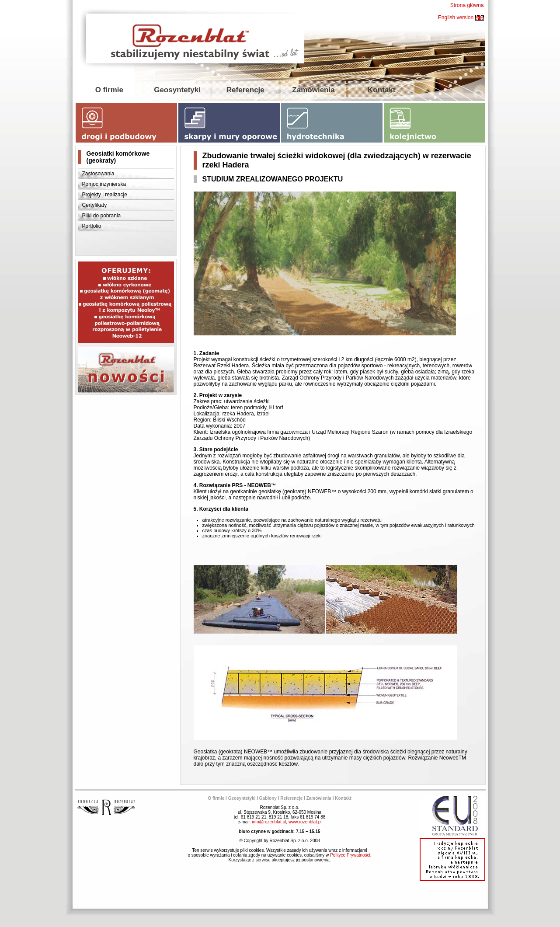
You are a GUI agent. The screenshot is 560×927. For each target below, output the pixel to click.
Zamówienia (313, 90)
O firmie (109, 90)
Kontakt (381, 90)
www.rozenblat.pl (305, 822)
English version (461, 17)
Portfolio (92, 226)
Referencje (245, 90)
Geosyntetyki (177, 90)
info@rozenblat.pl (269, 822)
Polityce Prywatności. (351, 855)
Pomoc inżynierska (104, 184)
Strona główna (467, 5)
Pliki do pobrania (102, 216)
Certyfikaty (95, 205)
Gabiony (268, 798)
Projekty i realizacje (105, 195)
